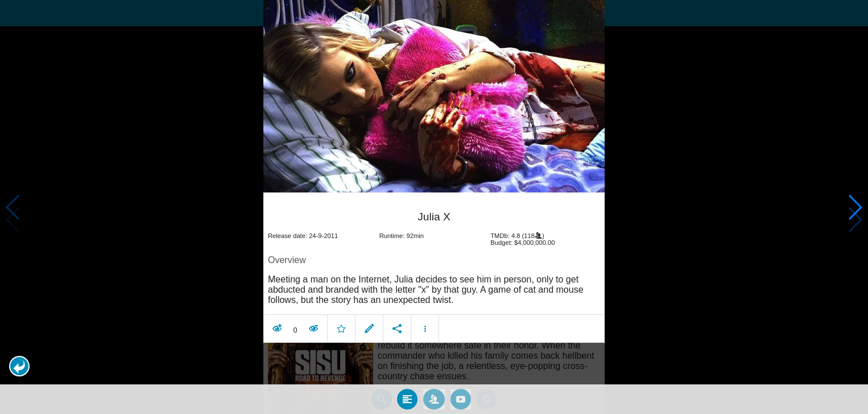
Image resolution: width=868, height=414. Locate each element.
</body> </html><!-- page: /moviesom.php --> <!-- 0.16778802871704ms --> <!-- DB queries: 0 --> (434, 207)
